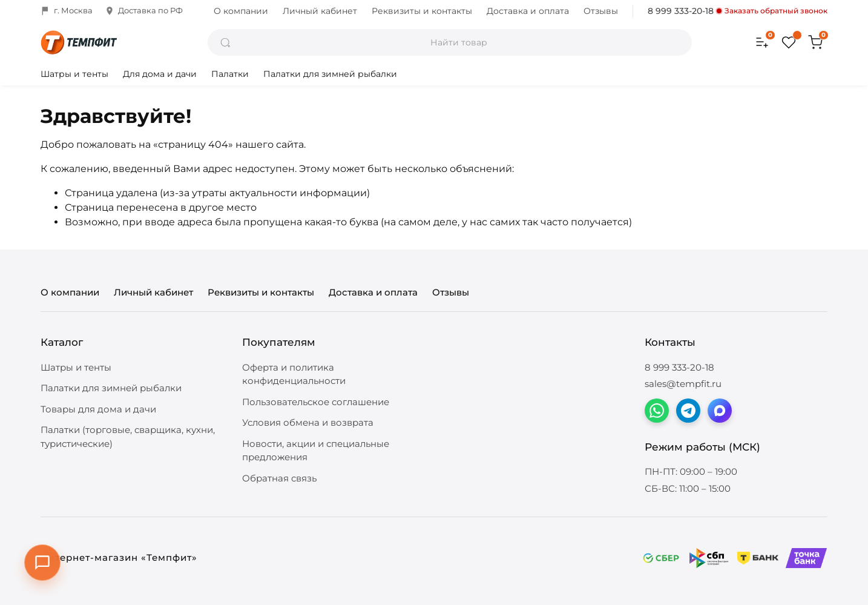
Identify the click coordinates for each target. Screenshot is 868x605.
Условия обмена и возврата (308, 422)
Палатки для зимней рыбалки (330, 74)
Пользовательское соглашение (316, 402)
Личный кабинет (320, 11)
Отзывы (601, 11)
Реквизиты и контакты (422, 11)
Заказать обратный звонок (772, 11)
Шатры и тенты (74, 74)
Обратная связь (279, 478)
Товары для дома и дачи (98, 409)
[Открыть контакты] (42, 563)
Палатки (230, 74)
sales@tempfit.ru (683, 384)
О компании (241, 11)
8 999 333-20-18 (681, 11)
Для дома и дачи (160, 74)
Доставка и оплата (528, 11)
